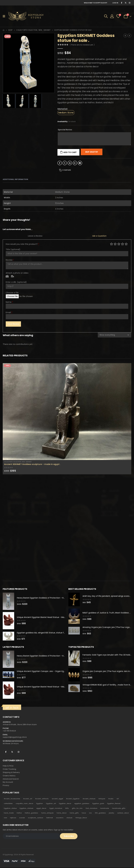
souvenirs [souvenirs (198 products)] (60, 818)
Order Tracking (9, 769)
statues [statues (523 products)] (69, 818)
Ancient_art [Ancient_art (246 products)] (28, 799)
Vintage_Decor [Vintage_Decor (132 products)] (81, 818)
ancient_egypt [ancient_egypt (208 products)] (57, 799)
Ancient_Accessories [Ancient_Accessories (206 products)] (12, 799)
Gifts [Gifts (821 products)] (67, 809)
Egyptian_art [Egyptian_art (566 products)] (51, 804)
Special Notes (65, 130)
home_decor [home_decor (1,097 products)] (62, 813)
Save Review (13, 324)
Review (10, 260)
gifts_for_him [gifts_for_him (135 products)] (77, 809)
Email (80, 163)
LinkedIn (70, 163)
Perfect (126, 244)
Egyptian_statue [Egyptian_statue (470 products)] (10, 809)
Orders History (9, 776)
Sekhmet (29, 462)
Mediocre (115, 244)
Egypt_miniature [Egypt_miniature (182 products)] (56, 809)
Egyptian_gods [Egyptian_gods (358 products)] (98, 804)
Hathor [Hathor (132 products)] (19, 813)
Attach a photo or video (17, 273)
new (23, 462)
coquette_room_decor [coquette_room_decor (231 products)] (24, 804)
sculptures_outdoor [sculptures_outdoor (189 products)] (36, 818)
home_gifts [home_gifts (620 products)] (74, 813)
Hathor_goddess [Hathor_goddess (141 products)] (31, 813)
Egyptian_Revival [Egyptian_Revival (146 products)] (114, 804)
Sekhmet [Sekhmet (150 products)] (50, 818)
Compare (67, 170)
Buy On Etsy (92, 152)
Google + (75, 163)
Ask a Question (99, 236)
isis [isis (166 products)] (90, 813)
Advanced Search (11, 779)
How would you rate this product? (22, 244)
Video (12, 276)
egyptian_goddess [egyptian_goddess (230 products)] (82, 804)
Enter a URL (16, 282)
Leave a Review (35, 236)
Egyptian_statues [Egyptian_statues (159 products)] (26, 809)
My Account (8, 782)
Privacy (6, 786)
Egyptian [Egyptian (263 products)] (40, 804)
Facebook (60, 163)
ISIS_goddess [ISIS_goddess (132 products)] (100, 813)
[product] (67, 412)
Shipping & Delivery (11, 773)
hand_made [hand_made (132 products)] (9, 813)
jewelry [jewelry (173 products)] (111, 813)
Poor (111, 244)
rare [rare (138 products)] (5, 818)
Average (119, 244)
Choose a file (12, 293)
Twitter (65, 163)
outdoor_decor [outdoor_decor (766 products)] (123, 813)
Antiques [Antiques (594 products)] (102, 799)
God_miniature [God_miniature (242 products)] (91, 809)
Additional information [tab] (15, 179)
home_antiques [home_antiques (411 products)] (47, 813)
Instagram (19, 752)
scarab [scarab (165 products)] (22, 818)
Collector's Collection (13, 462)
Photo (7, 276)
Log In (115, 3)
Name (9, 302)
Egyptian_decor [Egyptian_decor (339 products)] (65, 804)
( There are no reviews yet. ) (82, 45)
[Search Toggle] (106, 16)
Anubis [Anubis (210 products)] (111, 799)
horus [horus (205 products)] (84, 813)
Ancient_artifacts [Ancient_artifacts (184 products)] (42, 799)
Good (122, 244)
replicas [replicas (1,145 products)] (13, 818)
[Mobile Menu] (5, 16)
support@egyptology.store (15, 737)
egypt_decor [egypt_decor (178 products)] (41, 809)
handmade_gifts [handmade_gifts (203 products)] (119, 809)
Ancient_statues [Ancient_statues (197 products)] (89, 799)
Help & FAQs (8, 766)
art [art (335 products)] (118, 799)
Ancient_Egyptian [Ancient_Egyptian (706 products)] (73, 799)
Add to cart (70, 152)
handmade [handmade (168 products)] (105, 809)
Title (13, 249)
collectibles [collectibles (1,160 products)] (8, 804)
